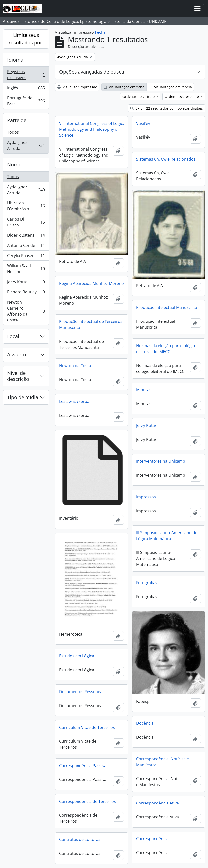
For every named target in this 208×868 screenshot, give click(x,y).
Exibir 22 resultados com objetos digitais (167, 108)
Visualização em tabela (170, 87)
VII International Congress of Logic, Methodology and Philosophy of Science (91, 129)
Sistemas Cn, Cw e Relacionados (166, 159)
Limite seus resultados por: (26, 39)
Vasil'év (143, 123)
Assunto (17, 355)
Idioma (15, 60)
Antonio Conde (26, 246)
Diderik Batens (26, 236)
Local (13, 336)
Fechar (101, 32)
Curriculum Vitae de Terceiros (87, 727)
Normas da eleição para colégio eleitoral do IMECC (166, 349)
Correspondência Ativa (157, 803)
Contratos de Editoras (80, 839)
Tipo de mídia (23, 397)
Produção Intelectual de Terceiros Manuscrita (91, 324)
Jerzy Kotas (26, 283)
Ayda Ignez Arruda (26, 145)
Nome (14, 165)
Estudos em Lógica (77, 656)
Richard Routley (26, 293)
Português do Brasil (26, 101)
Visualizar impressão (77, 87)
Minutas (144, 390)
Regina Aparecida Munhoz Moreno (91, 283)
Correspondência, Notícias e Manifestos (163, 762)
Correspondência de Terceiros (88, 801)
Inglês (26, 89)
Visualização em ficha (124, 87)
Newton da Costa (75, 366)
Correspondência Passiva (83, 766)
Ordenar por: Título (139, 97)
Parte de (17, 120)
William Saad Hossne (26, 269)
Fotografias (147, 583)
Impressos (146, 497)
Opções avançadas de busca (92, 72)
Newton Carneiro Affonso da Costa (26, 311)
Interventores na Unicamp (161, 461)
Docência (145, 723)
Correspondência (152, 839)
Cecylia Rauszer (26, 257)
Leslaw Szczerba (74, 401)
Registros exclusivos (26, 75)
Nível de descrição (18, 376)
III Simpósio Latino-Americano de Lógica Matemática (167, 536)
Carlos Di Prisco (26, 222)
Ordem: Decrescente (182, 97)
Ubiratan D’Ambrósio (26, 206)
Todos (13, 132)
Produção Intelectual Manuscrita (167, 307)
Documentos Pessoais (80, 692)
